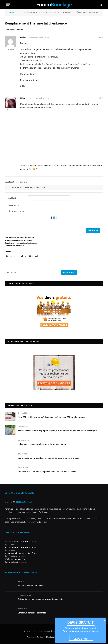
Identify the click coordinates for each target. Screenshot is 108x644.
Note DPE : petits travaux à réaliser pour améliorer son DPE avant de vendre (52, 417)
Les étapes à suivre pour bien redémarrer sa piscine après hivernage (49, 458)
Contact (40, 637)
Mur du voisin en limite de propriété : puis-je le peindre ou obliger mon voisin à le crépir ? (57, 431)
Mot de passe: (13, 205)
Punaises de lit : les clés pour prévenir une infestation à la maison (47, 472)
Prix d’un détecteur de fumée (31, 585)
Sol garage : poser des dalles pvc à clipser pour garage (42, 444)
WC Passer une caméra (15, 559)
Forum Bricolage (31, 12)
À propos (30, 637)
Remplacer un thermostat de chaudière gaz (21, 243)
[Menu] (8, 5)
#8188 (101, 37)
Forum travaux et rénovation (62, 12)
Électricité (81, 12)
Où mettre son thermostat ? (15, 246)
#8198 (101, 98)
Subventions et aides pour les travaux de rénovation (41, 599)
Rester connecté (17, 211)
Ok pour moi (81, 639)
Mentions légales (53, 637)
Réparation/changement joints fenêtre (21, 553)
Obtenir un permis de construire (32, 613)
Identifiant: (12, 198)
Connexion (93, 230)
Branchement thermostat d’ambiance (19, 241)
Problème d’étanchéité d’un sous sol (20, 542)
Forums (44, 12)
